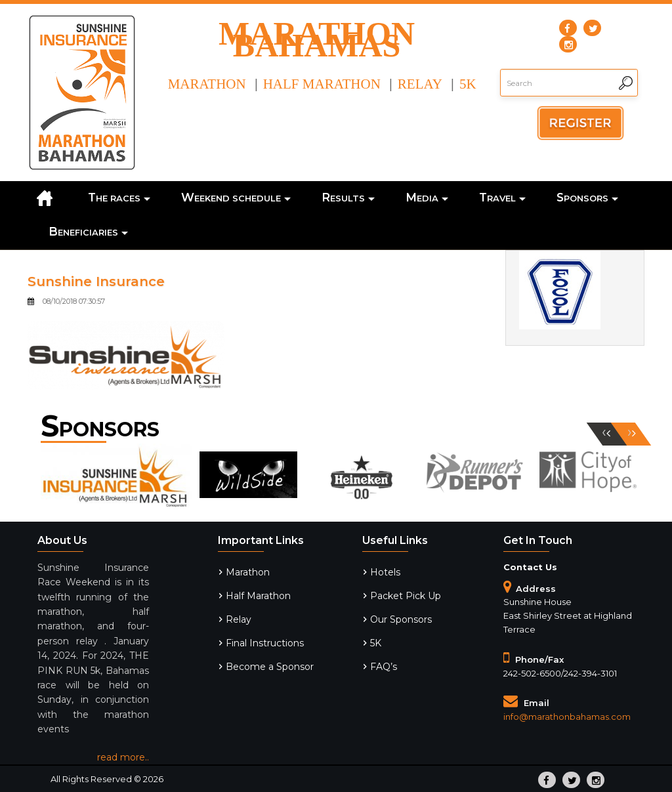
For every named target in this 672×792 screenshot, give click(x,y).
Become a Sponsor (270, 667)
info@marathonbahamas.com (567, 717)
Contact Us (530, 567)
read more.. (123, 757)
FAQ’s (384, 667)
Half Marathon (322, 84)
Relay (420, 84)
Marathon (207, 84)
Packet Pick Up (406, 596)
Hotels (385, 572)
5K (376, 643)
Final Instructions (265, 643)
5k (468, 84)
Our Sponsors (401, 619)
